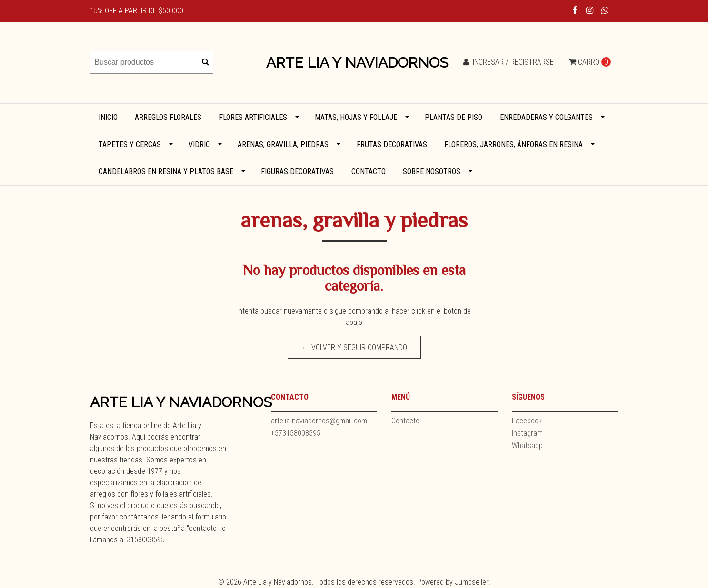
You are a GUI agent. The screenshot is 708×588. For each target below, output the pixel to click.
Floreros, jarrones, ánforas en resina (514, 144)
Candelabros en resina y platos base (166, 171)
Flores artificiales (253, 117)
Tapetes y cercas (130, 144)
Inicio (108, 117)
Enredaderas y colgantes (546, 117)
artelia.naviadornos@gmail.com (319, 421)
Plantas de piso (454, 117)
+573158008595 (296, 433)
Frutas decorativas (392, 144)
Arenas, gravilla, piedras (283, 144)
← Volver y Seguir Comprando (354, 348)
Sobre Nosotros (432, 171)
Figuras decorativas (297, 171)
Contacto (369, 171)
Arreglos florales (168, 117)
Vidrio (199, 144)
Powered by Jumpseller (453, 582)
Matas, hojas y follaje (356, 117)
